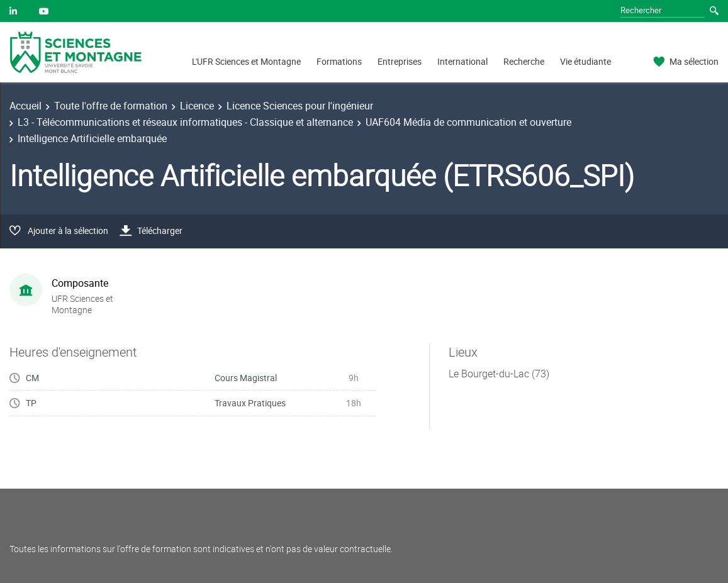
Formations (339, 61)
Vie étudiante (585, 61)
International (462, 61)
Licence (197, 106)
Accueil (25, 106)
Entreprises (400, 61)
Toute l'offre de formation (111, 106)
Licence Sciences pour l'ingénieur (300, 106)
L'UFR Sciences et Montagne (246, 61)
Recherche (524, 61)
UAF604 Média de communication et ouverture (468, 122)
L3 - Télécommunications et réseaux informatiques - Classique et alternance (185, 122)
